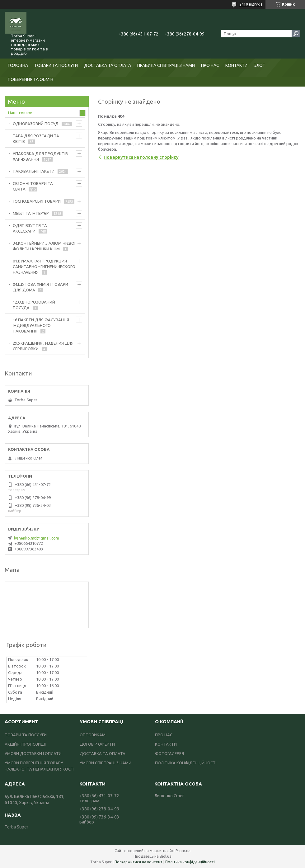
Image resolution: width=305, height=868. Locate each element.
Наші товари (20, 113)
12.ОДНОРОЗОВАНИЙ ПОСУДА (34, 305)
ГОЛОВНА (18, 65)
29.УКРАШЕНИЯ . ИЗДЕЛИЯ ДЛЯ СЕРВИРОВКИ (43, 346)
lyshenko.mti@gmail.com (37, 538)
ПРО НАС (210, 65)
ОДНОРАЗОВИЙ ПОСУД (36, 124)
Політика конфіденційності (190, 862)
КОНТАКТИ (236, 65)
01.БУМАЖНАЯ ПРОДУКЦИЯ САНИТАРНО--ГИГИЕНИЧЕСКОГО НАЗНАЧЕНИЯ (44, 267)
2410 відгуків (251, 4)
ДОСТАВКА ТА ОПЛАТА (108, 65)
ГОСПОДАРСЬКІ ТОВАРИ (37, 201)
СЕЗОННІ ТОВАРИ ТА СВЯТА (33, 186)
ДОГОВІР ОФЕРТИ (97, 744)
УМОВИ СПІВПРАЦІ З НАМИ (106, 763)
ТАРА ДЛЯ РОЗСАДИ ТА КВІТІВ (36, 139)
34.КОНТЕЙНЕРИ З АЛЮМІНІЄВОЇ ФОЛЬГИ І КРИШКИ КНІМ (44, 246)
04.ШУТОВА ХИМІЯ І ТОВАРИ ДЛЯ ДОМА (40, 287)
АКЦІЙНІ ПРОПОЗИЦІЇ (25, 744)
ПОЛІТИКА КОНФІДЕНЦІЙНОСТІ (186, 763)
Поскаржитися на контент (138, 862)
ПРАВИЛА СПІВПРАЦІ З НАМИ (166, 65)
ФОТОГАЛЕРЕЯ (169, 753)
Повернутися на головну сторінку (141, 157)
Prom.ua (183, 851)
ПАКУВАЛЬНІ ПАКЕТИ (34, 171)
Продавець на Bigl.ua (152, 856)
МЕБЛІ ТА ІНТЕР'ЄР (31, 213)
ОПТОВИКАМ (93, 735)
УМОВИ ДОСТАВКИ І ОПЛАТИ (33, 753)
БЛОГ (259, 65)
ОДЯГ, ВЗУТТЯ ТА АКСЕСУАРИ (30, 228)
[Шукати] (296, 34)
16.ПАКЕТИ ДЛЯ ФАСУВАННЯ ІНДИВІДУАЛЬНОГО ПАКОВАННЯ (41, 325)
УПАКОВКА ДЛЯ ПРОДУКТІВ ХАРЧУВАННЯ (40, 156)
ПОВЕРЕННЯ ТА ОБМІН (30, 79)
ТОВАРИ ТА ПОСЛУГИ (56, 65)
